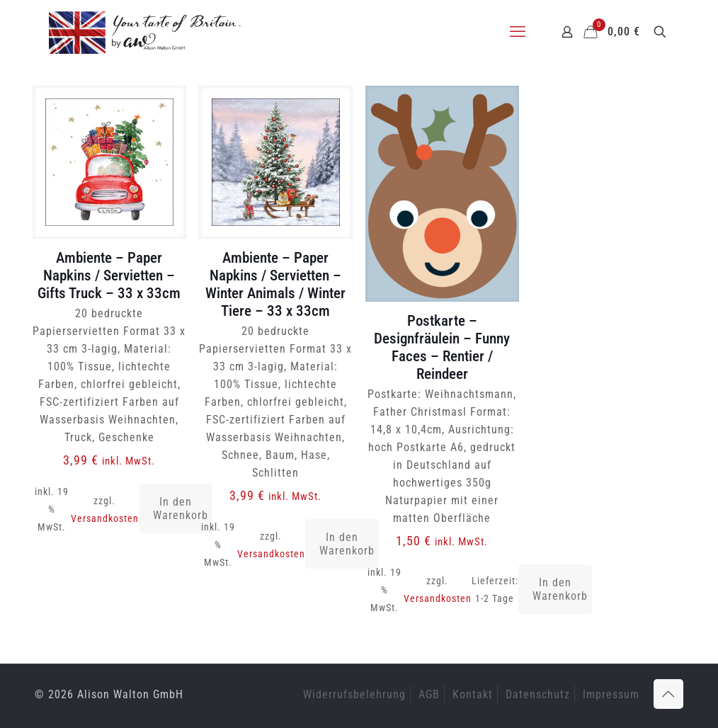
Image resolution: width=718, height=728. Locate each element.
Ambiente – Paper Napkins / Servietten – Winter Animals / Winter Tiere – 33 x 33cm (275, 284)
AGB (429, 694)
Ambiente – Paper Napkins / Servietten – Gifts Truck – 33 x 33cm (109, 275)
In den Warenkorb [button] (181, 508)
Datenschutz (538, 694)
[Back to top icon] (668, 694)
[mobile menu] (518, 32)
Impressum (611, 694)
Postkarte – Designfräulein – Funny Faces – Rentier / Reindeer (442, 347)
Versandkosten (105, 519)
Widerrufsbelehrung (354, 694)
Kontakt (473, 694)
